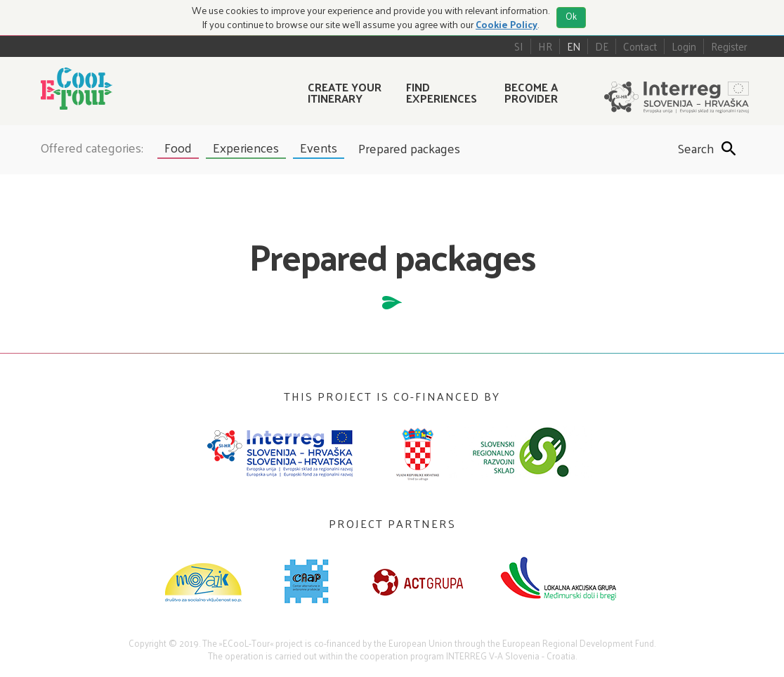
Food (178, 148)
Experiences (246, 148)
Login (684, 46)
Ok (571, 16)
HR (545, 46)
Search (688, 148)
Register (729, 46)
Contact (640, 46)
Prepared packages (409, 148)
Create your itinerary (345, 92)
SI (519, 46)
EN (574, 46)
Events (319, 148)
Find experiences (442, 92)
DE (602, 46)
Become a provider (531, 92)
